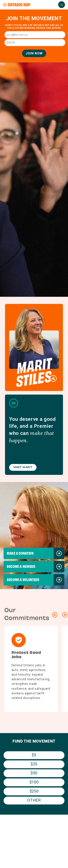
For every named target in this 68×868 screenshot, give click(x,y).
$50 (34, 773)
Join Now (34, 53)
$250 (34, 791)
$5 (34, 755)
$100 (34, 782)
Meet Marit (23, 467)
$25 (34, 764)
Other (34, 800)
